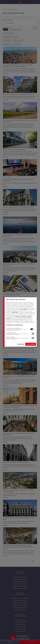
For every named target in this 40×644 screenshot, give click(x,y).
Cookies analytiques (17, 334)
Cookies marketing (17, 338)
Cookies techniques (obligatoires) (17, 329)
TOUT (31, 344)
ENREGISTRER (21, 344)
